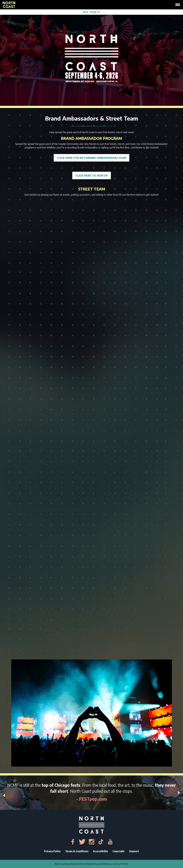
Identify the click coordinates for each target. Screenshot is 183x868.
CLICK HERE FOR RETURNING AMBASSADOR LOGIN (92, 158)
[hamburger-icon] (178, 5)
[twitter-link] (82, 842)
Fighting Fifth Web (120, 864)
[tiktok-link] (101, 842)
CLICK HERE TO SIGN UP (92, 175)
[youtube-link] (110, 842)
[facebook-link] (73, 842)
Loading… (92, 429)
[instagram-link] (92, 842)
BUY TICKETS (92, 12)
